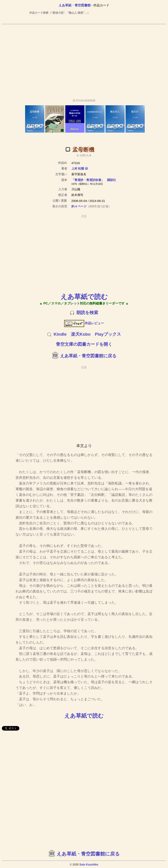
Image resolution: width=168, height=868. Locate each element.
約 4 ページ (79, 206)
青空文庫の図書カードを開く (84, 344)
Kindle (60, 334)
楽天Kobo (81, 334)
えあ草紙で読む (84, 297)
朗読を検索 (87, 313)
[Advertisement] (84, 59)
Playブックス (108, 334)
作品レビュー (84, 323)
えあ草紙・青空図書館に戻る (88, 356)
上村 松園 (78, 169)
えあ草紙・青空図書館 (75, 5)
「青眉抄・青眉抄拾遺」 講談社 (94, 180)
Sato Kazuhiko (89, 865)
